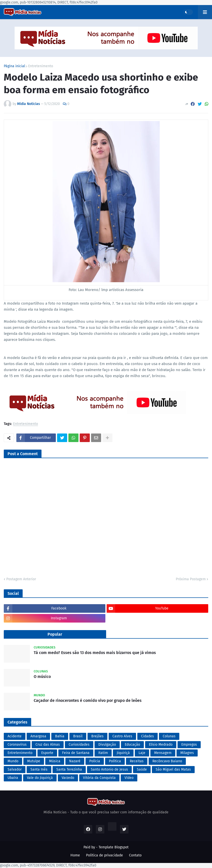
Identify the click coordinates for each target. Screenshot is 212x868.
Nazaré (75, 761)
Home (75, 855)
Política (115, 761)
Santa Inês (39, 769)
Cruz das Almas (48, 745)
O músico (42, 677)
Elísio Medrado (161, 745)
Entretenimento (41, 66)
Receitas (137, 761)
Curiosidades (79, 745)
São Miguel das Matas (173, 769)
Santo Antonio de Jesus (109, 769)
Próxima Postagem (191, 579)
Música (55, 761)
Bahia (60, 736)
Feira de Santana (76, 753)
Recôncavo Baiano (167, 761)
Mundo (13, 761)
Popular (55, 634)
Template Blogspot (114, 847)
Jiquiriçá (123, 753)
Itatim (103, 753)
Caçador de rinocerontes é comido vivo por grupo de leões (88, 700)
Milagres (187, 753)
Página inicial (14, 66)
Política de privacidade (104, 855)
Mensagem (163, 753)
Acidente (15, 736)
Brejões (97, 736)
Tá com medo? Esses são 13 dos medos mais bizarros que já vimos (95, 653)
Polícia (95, 761)
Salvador (15, 769)
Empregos (189, 745)
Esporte (47, 753)
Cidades (147, 736)
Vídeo (129, 778)
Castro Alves (122, 736)
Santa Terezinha (69, 769)
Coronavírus (17, 745)
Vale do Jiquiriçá (40, 778)
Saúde (142, 769)
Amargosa (38, 736)
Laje (142, 753)
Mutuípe (34, 761)
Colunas (169, 736)
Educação (132, 745)
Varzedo (68, 778)
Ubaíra (13, 778)
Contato (135, 855)
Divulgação (107, 745)
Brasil (78, 736)
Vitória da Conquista (99, 778)
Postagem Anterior (21, 579)
